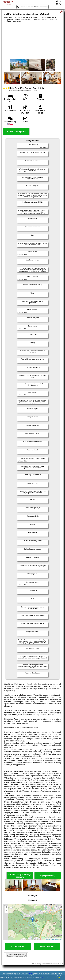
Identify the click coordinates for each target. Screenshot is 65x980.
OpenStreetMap (57, 939)
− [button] (6, 911)
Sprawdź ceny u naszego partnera (20, 876)
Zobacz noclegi (47, 946)
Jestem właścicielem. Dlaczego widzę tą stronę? (16, 955)
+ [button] (6, 907)
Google (31, 973)
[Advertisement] (33, 41)
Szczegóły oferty (18, 946)
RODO (44, 977)
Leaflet (48, 939)
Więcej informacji (48, 876)
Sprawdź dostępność (16, 132)
